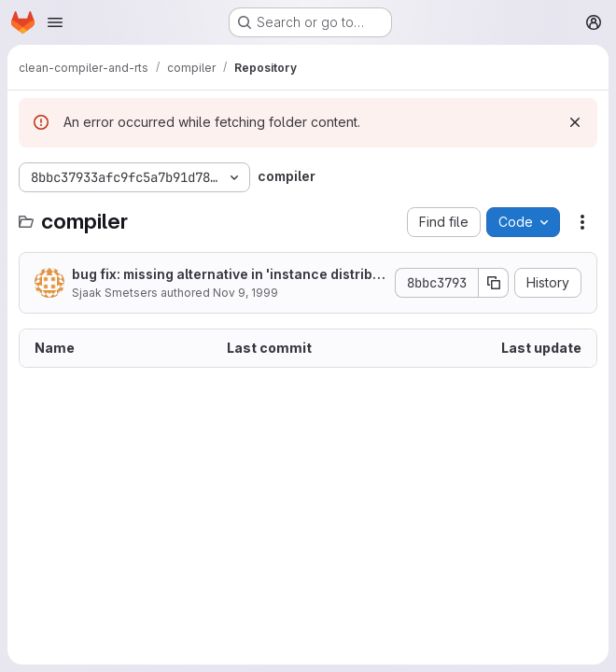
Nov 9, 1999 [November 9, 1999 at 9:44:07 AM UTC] (245, 293)
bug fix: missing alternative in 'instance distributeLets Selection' (229, 275)
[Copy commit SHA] (494, 283)
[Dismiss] (575, 122)
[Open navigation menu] (55, 22)
